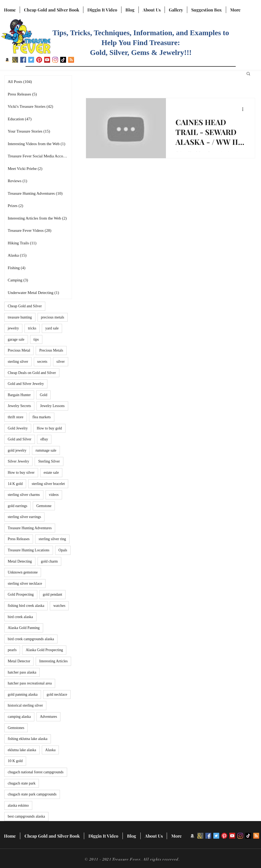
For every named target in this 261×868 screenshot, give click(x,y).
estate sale (51, 473)
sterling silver (18, 362)
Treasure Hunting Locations (29, 550)
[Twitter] (31, 60)
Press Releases (19, 539)
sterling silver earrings (24, 517)
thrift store (16, 417)
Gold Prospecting (21, 594)
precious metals (53, 317)
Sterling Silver (49, 461)
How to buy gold (49, 428)
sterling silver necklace (25, 584)
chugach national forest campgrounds (36, 772)
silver (61, 362)
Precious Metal (19, 350)
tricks (32, 328)
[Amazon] (7, 60)
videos (54, 495)
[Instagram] (55, 60)
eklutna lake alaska (22, 750)
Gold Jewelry (18, 428)
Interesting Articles (53, 661)
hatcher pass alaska (22, 672)
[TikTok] (63, 60)
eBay (44, 439)
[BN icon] (15, 60)
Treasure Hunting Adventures (30, 528)
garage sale (16, 339)
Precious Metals (51, 350)
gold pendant (53, 594)
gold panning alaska (23, 694)
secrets (42, 362)
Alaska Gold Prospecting (44, 650)
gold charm (49, 561)
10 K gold (15, 761)
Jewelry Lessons (52, 406)
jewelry (13, 328)
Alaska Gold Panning (24, 628)
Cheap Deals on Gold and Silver (32, 373)
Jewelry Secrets (19, 406)
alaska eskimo (18, 805)
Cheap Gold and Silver (25, 306)
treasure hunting (20, 317)
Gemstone (44, 506)
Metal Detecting (20, 561)
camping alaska (19, 717)
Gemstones (16, 728)
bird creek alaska (20, 617)
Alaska (50, 750)
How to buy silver (21, 473)
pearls (12, 650)
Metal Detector (19, 661)
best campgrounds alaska (26, 816)
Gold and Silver (20, 439)
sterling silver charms (24, 495)
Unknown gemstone (23, 572)
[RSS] (71, 60)
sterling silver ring (52, 539)
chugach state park (22, 783)
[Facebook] (23, 60)
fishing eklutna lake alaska (28, 739)
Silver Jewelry (18, 461)
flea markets (42, 417)
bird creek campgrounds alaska (31, 639)
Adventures (49, 717)
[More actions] (244, 109)
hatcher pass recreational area (30, 683)
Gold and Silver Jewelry (26, 384)
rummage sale (46, 450)
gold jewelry (17, 450)
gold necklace (57, 694)
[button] (248, 74)
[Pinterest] (39, 60)
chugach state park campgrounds (32, 794)
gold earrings (17, 506)
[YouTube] (47, 60)
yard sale (52, 328)
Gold (43, 395)
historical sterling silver (25, 705)
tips (36, 339)
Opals (63, 550)
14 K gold (15, 484)
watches (59, 606)
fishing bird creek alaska (26, 606)
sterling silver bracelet (48, 484)
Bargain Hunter (19, 395)
